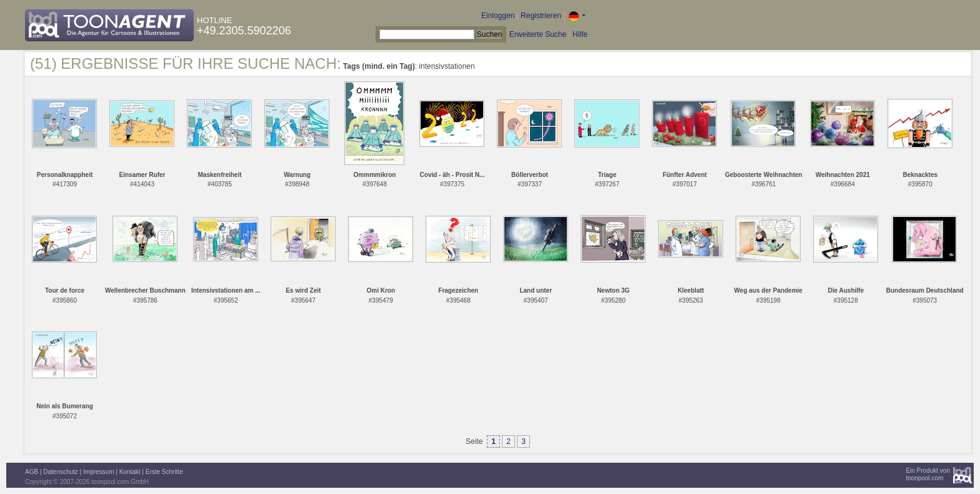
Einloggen (498, 16)
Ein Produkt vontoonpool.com (928, 474)
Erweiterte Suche (538, 34)
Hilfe (580, 34)
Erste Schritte (164, 472)
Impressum (98, 472)
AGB (32, 472)
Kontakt (130, 472)
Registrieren (541, 16)
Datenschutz (61, 472)
